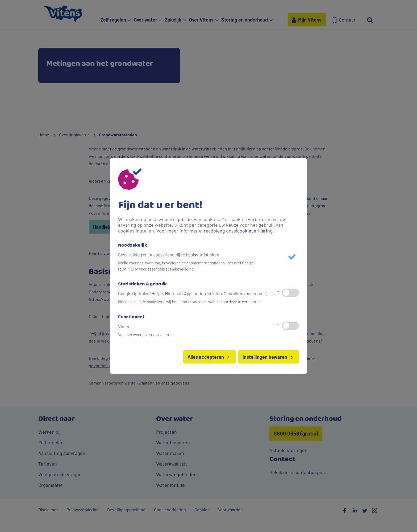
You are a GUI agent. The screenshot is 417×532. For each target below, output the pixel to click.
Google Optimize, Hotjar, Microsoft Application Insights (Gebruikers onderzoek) (193, 293)
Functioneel (131, 317)
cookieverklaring (255, 231)
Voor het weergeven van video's (145, 335)
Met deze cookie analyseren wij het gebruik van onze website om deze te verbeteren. (190, 302)
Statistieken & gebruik (142, 284)
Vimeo (124, 326)
